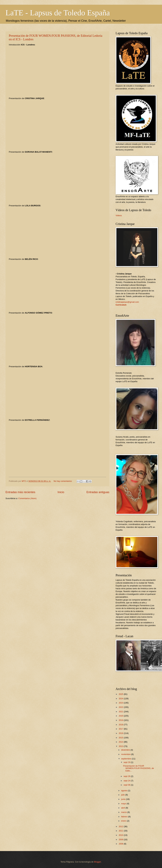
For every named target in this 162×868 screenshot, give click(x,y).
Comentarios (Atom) (27, 498)
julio (123, 795)
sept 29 (127, 762)
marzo (124, 812)
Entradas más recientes (20, 492)
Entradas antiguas (98, 492)
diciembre (126, 750)
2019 (121, 720)
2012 (121, 826)
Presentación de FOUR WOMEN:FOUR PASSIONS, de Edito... (139, 768)
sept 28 (127, 776)
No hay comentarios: (63, 481)
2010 (121, 835)
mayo (124, 804)
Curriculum (121, 305)
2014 (121, 742)
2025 (121, 694)
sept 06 (127, 785)
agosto (124, 791)
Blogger (98, 862)
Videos (119, 215)
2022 (121, 707)
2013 (121, 746)
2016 (121, 733)
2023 (121, 703)
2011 (121, 831)
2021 (121, 712)
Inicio (61, 492)
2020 (121, 716)
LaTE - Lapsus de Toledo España (58, 13)
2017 (121, 729)
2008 (121, 844)
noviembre (126, 754)
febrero (125, 817)
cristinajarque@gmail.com (127, 302)
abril (123, 808)
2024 (121, 699)
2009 (121, 840)
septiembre (126, 759)
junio (124, 799)
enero (124, 821)
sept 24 (127, 781)
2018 (121, 725)
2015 (121, 738)
